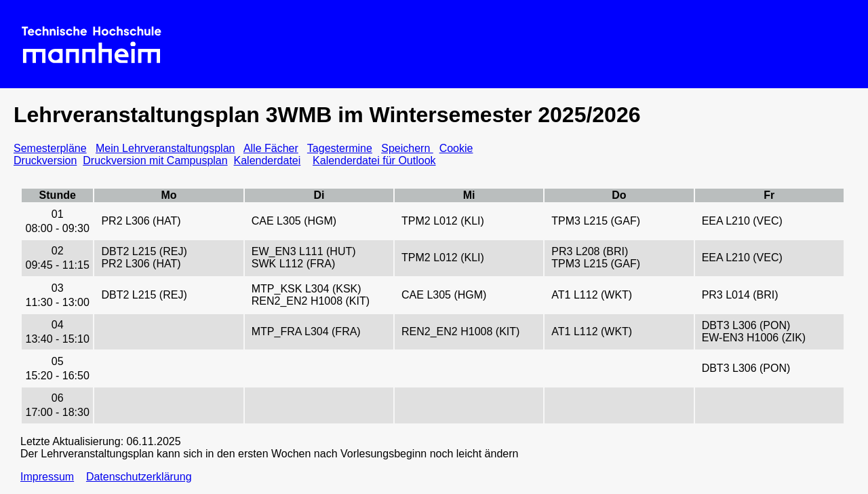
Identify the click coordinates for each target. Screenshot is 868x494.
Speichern (407, 148)
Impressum (47, 477)
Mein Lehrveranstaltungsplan (165, 148)
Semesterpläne (50, 148)
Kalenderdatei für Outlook (374, 160)
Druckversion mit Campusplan (155, 160)
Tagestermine (340, 148)
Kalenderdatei (268, 160)
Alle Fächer (271, 148)
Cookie (456, 148)
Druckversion (45, 160)
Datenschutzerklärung (139, 477)
